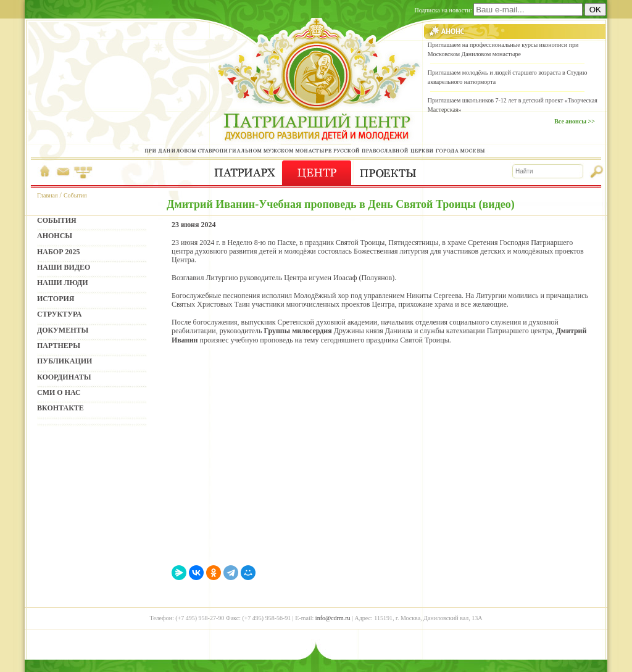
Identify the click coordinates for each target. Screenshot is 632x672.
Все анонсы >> (575, 121)
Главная (48, 195)
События (75, 195)
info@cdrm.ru (333, 618)
